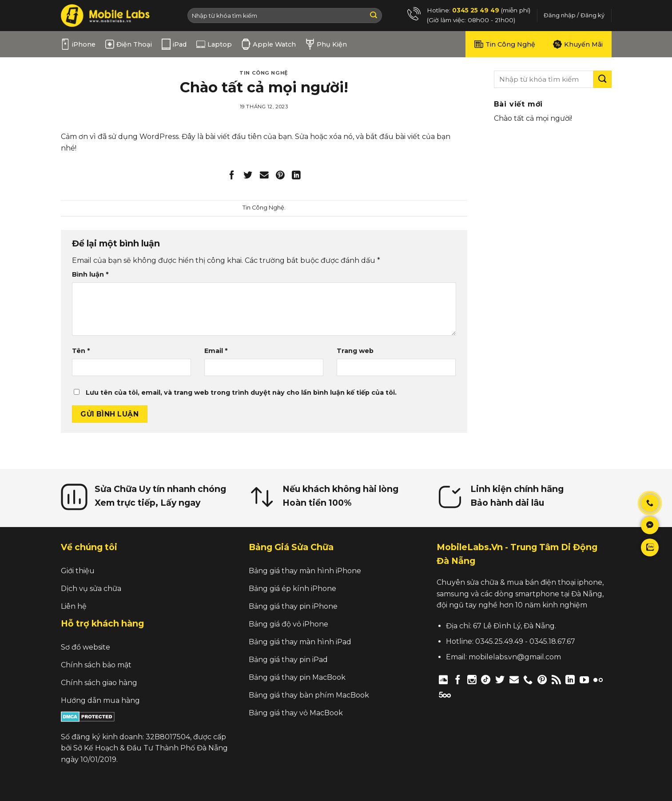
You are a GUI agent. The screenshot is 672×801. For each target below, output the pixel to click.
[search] (544, 79)
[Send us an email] (514, 680)
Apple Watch (269, 44)
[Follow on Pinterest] (542, 680)
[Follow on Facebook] (458, 680)
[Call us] (528, 680)
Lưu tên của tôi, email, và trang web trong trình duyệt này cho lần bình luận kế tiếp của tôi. (241, 393)
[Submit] (374, 16)
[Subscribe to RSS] (556, 680)
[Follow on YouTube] (584, 680)
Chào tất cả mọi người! (533, 118)
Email (216, 351)
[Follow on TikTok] (486, 680)
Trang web (355, 351)
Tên (81, 351)
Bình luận (90, 274)
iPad (174, 44)
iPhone (78, 44)
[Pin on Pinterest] (280, 176)
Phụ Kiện (326, 44)
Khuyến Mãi (578, 44)
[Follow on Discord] (443, 680)
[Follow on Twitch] (460, 694)
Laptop (214, 44)
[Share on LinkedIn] (296, 176)
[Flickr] (598, 680)
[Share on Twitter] (248, 176)
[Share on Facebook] (232, 176)
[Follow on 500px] (445, 694)
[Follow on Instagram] (472, 680)
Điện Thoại (129, 44)
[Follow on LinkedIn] (570, 680)
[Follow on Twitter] (500, 680)
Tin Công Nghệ (505, 44)
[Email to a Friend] (264, 176)
